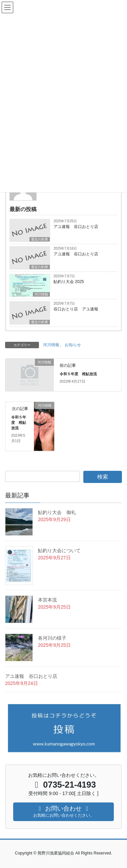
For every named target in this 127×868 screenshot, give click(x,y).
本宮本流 (47, 600)
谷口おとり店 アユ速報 (76, 309)
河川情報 (41, 294)
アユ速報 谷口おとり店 (76, 227)
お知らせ (73, 345)
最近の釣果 (40, 239)
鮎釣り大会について (59, 551)
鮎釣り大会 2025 (69, 282)
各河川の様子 (52, 638)
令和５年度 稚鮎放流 (78, 374)
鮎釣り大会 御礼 (57, 512)
